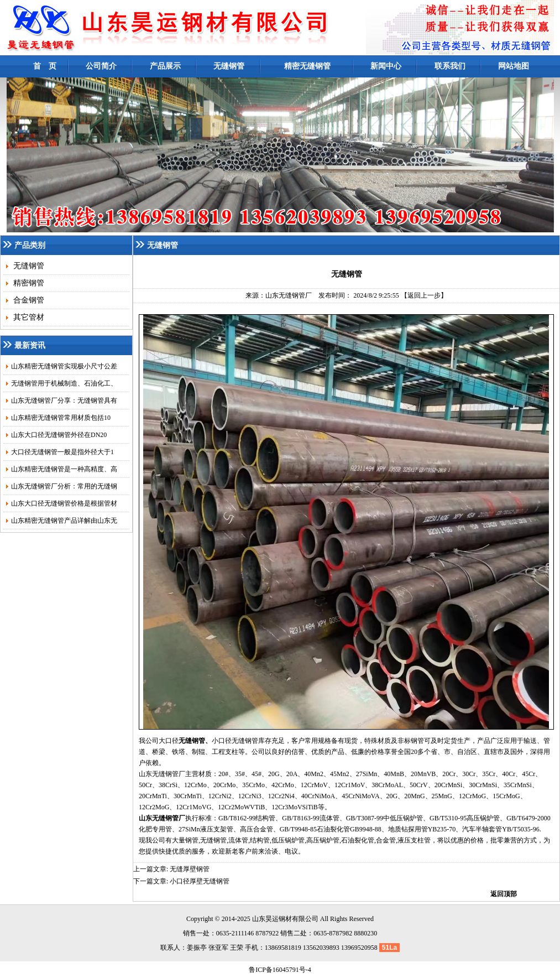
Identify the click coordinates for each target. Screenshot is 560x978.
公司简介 (101, 66)
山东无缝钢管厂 (289, 295)
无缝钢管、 (195, 741)
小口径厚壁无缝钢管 (200, 881)
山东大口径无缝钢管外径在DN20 (59, 435)
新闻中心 (386, 66)
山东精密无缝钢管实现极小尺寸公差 (64, 366)
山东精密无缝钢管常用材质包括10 (61, 418)
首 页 (45, 66)
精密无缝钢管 (307, 66)
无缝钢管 (229, 66)
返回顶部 (504, 894)
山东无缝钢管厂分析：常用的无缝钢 (64, 486)
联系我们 (450, 66)
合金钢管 (28, 300)
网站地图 (514, 66)
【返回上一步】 (424, 295)
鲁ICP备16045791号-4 (280, 970)
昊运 (272, 919)
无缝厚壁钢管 (190, 869)
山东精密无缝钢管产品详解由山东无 (64, 521)
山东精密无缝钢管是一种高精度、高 (64, 469)
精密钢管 (28, 283)
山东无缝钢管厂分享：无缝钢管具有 (64, 400)
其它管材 (28, 317)
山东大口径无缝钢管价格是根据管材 (64, 503)
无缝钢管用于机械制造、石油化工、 (64, 383)
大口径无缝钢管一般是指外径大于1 (62, 452)
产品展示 (165, 66)
